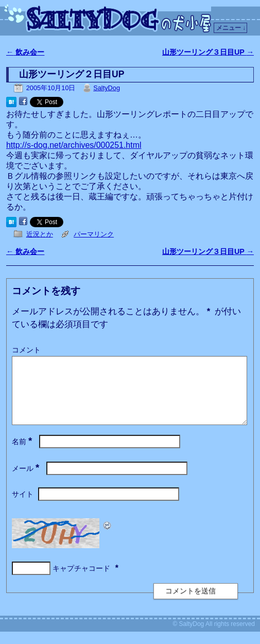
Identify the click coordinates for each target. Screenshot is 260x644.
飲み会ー (25, 52)
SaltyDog (107, 88)
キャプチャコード (81, 581)
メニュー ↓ (231, 28)
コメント (26, 350)
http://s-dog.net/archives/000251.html (74, 145)
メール (27, 481)
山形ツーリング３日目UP (208, 52)
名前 (23, 454)
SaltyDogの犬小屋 (110, 19)
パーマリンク (94, 234)
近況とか (40, 234)
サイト (23, 506)
